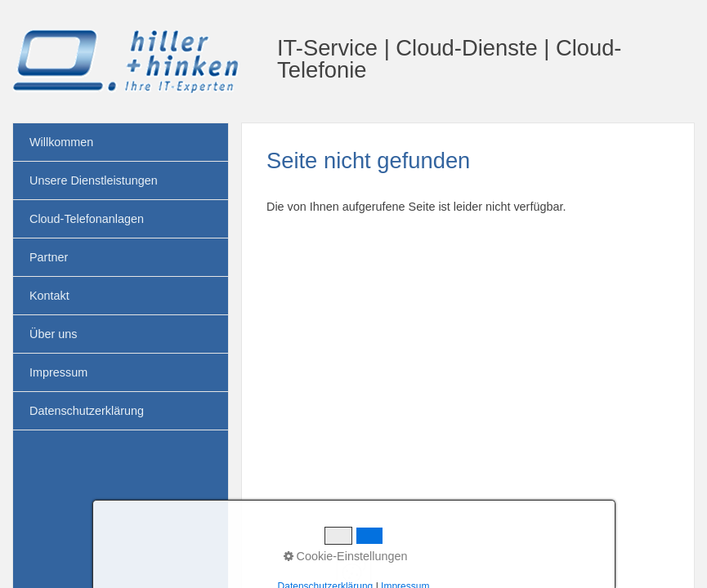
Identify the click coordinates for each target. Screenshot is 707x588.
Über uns (53, 334)
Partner (49, 257)
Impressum (58, 372)
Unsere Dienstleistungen (94, 180)
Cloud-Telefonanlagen (87, 219)
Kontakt (49, 296)
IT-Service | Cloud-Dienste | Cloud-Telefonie (449, 59)
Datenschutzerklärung (87, 411)
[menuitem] (121, 143)
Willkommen (61, 142)
